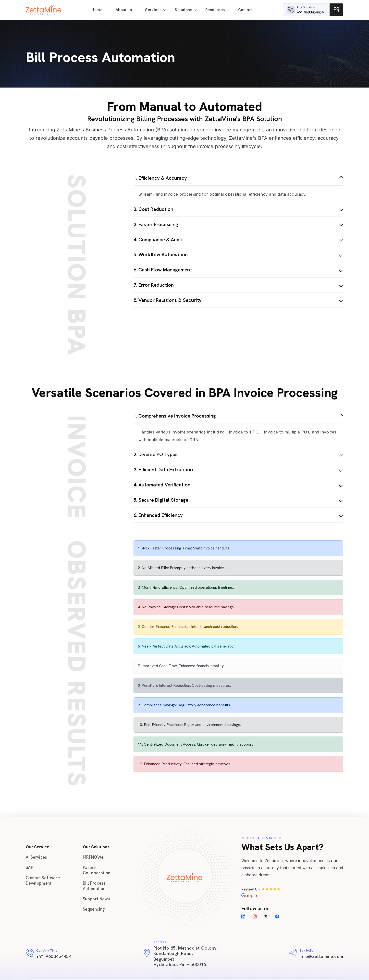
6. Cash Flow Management (163, 270)
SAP (29, 867)
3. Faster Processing (156, 224)
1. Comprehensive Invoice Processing (175, 416)
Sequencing (94, 909)
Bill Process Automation (94, 886)
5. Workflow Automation (161, 255)
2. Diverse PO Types (156, 454)
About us (124, 10)
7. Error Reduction (154, 285)
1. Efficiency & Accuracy (160, 178)
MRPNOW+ (93, 857)
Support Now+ (97, 899)
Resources (215, 10)
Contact (246, 10)
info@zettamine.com (321, 956)
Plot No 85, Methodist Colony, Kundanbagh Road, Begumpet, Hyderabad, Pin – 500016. (186, 956)
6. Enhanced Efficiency (158, 515)
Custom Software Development (43, 880)
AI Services (36, 857)
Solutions (183, 10)
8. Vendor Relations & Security (168, 300)
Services (153, 10)
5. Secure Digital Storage (161, 500)
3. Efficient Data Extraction (163, 470)
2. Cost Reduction (153, 209)
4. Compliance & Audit (158, 240)
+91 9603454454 (310, 12)
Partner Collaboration (97, 870)
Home (97, 10)
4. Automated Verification (162, 485)
